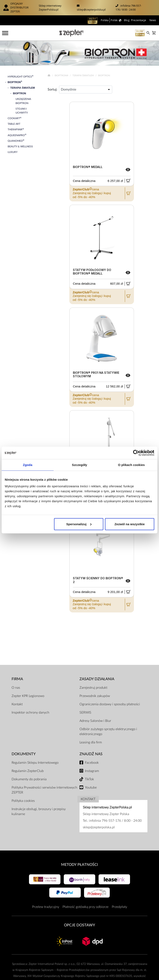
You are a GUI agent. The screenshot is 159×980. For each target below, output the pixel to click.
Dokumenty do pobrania (29, 779)
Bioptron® (62, 76)
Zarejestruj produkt (93, 688)
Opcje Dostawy (79, 925)
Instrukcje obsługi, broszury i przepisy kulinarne (39, 812)
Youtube (91, 788)
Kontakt (17, 704)
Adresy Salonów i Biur (95, 721)
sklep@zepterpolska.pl (91, 10)
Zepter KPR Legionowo (28, 696)
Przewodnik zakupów (95, 696)
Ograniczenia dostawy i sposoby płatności (110, 704)
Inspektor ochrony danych (30, 713)
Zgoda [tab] (28, 465)
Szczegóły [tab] (79, 465)
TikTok (89, 779)
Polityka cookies (23, 801)
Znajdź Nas (91, 754)
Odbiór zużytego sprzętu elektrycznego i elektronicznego (108, 732)
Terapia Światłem (83, 76)
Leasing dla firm (91, 742)
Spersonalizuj (79, 524)
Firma (17, 679)
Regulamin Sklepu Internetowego (35, 763)
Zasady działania (97, 679)
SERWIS (85, 713)
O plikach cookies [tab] (131, 465)
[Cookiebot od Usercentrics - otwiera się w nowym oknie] (136, 453)
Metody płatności (79, 865)
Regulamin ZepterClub (28, 771)
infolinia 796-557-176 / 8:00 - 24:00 (128, 8)
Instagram (92, 771)
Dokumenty (24, 754)
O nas (16, 688)
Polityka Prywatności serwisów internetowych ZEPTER (44, 790)
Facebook (92, 763)
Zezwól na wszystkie (130, 524)
